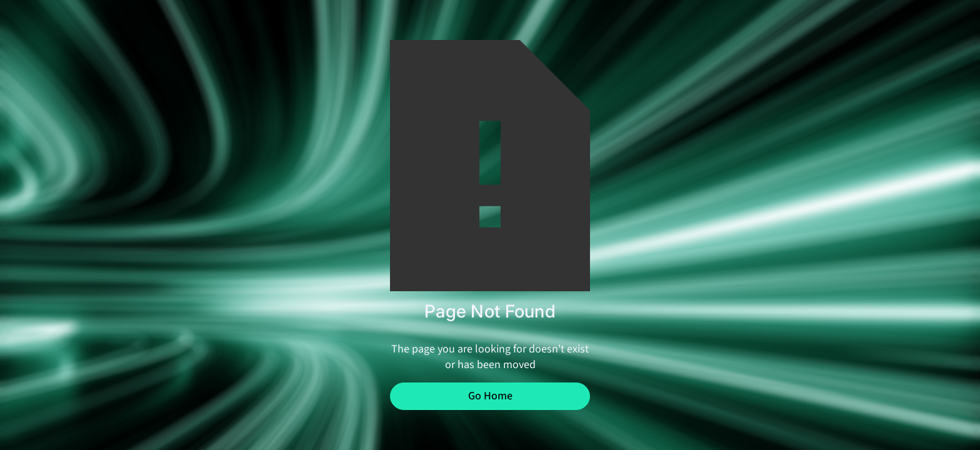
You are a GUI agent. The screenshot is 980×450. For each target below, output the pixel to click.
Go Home (490, 396)
